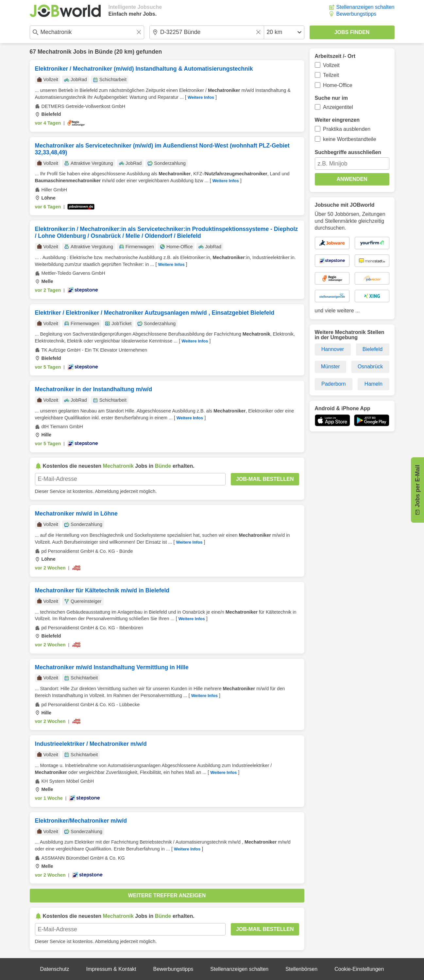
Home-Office (338, 85)
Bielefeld (373, 349)
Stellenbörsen (301, 969)
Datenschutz (55, 969)
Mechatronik (55, 52)
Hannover (333, 349)
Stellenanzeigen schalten (365, 7)
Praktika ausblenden (347, 129)
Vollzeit (331, 65)
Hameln (373, 384)
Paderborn (334, 384)
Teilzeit (331, 75)
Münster (331, 367)
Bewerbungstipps (356, 14)
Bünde (104, 52)
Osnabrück (370, 367)
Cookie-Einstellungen (359, 969)
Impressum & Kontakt (111, 969)
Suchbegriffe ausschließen (348, 152)
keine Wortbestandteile (349, 139)
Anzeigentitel (338, 107)
